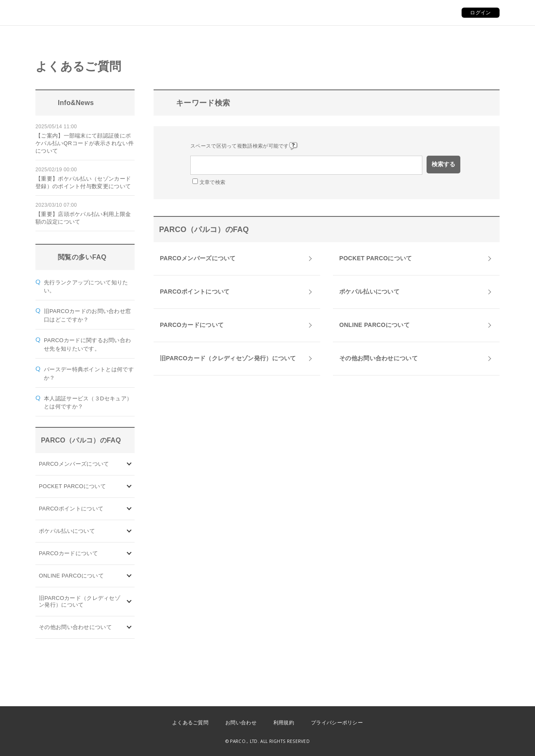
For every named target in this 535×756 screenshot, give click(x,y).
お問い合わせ (241, 723)
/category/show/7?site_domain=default (129, 602)
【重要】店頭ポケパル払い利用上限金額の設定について (83, 218)
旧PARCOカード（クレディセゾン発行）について (80, 601)
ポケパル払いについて (67, 531)
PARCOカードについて (68, 553)
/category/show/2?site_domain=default (129, 509)
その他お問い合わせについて (75, 627)
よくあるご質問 (190, 723)
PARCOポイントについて (71, 509)
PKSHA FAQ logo (489, 742)
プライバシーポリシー (337, 723)
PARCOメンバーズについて (74, 464)
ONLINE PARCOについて (71, 576)
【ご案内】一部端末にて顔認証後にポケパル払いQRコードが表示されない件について (85, 143)
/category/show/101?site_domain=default (129, 554)
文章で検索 (213, 182)
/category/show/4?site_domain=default (129, 487)
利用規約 (284, 723)
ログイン (480, 13)
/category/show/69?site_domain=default (129, 576)
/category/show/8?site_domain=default (129, 628)
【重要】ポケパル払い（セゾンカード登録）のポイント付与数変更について (83, 182)
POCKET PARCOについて (72, 486)
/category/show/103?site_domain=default (129, 464)
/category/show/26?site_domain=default (129, 531)
